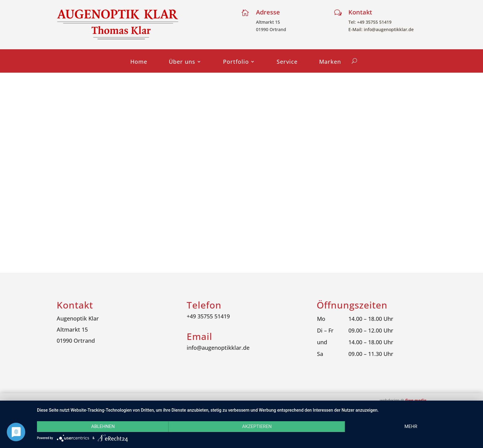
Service (287, 62)
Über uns (182, 62)
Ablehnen (103, 426)
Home (139, 62)
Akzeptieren (257, 426)
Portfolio (236, 62)
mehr (411, 426)
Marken (330, 62)
